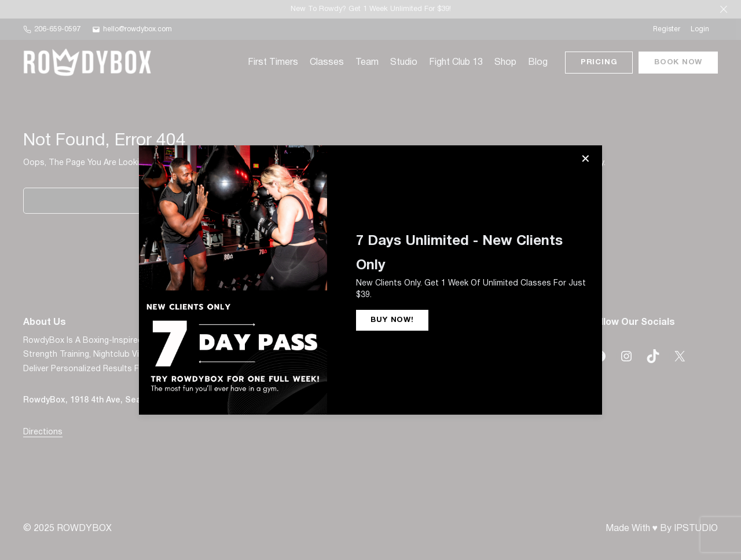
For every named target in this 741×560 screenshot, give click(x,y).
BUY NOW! (392, 320)
